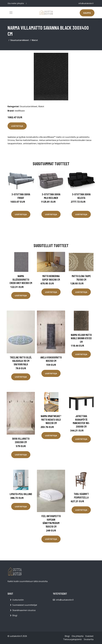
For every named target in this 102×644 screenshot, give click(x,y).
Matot (35, 40)
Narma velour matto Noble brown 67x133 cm (81, 338)
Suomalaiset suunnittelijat (25, 605)
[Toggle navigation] (11, 13)
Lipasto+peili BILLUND (21, 494)
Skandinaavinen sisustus (24, 610)
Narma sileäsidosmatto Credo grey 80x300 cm (21, 279)
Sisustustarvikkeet (20, 40)
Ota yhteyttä (78, 636)
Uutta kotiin (18, 600)
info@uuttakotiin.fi (86, 3)
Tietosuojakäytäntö (72, 639)
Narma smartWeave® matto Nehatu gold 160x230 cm (51, 419)
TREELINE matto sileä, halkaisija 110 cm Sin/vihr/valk (21, 361)
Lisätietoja (17, 126)
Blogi (15, 615)
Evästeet (89, 636)
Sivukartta (89, 639)
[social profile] (26, 3)
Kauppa (87, 13)
